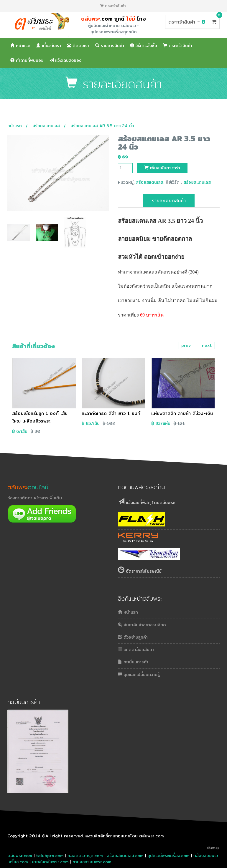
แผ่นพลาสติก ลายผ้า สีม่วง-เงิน (182, 413)
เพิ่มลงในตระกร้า (162, 168)
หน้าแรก (20, 46)
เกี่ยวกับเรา (49, 46)
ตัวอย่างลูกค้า (133, 637)
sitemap (213, 848)
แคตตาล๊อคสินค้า (136, 650)
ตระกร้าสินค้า (113, 6)
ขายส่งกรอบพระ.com (92, 862)
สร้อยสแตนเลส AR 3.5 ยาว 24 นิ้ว (102, 126)
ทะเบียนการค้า (133, 662)
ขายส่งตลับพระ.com (50, 862)
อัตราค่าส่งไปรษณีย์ (140, 570)
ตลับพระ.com (20, 856)
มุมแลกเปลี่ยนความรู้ (139, 675)
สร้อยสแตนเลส (46, 126)
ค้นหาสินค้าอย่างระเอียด (142, 625)
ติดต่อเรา (78, 46)
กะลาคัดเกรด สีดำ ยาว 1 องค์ (111, 413)
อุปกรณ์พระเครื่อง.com (168, 856)
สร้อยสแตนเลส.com (125, 856)
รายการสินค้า (110, 46)
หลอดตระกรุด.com (85, 856)
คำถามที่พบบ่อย (27, 60)
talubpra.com (50, 856)
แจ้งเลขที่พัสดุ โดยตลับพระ (146, 502)
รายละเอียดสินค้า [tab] (169, 201)
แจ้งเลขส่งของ (65, 60)
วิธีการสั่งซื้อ (144, 46)
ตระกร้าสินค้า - (192, 22)
